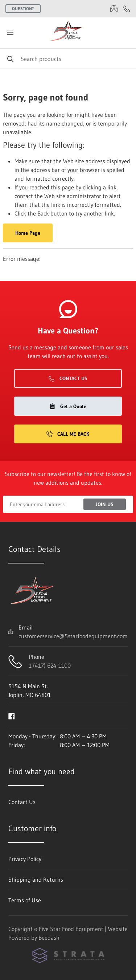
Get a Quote (68, 406)
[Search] (68, 59)
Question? (23, 9)
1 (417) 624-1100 (50, 665)
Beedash (49, 938)
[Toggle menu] (10, 33)
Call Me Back (68, 434)
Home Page (28, 233)
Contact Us (68, 378)
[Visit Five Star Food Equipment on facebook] (12, 715)
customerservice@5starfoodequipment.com (73, 636)
